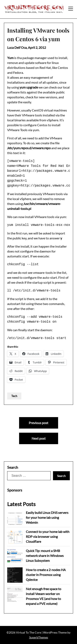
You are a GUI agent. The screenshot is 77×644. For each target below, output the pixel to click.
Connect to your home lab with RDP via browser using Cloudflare (48, 536)
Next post (39, 438)
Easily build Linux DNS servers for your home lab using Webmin (47, 517)
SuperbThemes (39, 637)
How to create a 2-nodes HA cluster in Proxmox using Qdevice (46, 575)
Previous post (38, 423)
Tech (14, 396)
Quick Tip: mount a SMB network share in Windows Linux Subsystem (45, 556)
